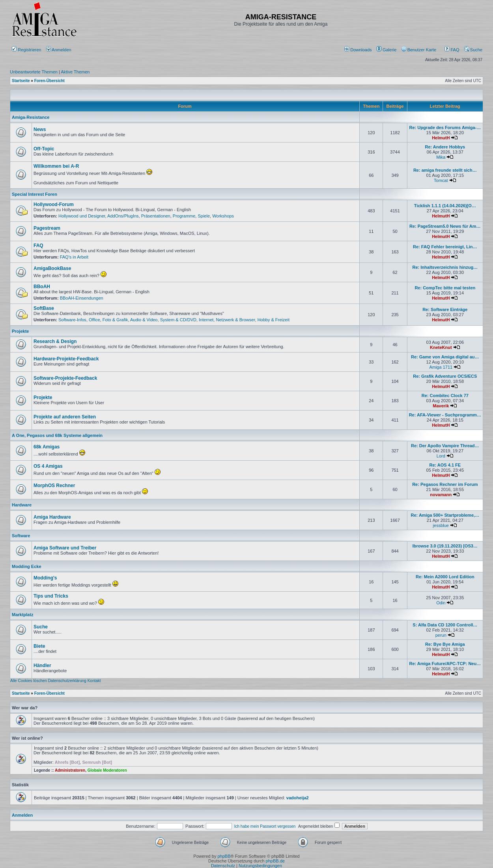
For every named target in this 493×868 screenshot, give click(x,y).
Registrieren (26, 50)
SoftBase (44, 308)
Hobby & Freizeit (274, 320)
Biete (39, 646)
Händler (42, 666)
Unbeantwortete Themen (34, 72)
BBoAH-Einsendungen (82, 298)
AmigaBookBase (52, 268)
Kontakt (94, 681)
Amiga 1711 (441, 367)
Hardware (22, 505)
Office (94, 320)
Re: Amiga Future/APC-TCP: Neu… (445, 664)
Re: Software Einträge (445, 309)
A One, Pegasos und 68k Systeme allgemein (57, 435)
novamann (441, 495)
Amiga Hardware (52, 517)
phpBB (224, 856)
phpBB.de (275, 861)
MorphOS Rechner (54, 486)
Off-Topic (44, 149)
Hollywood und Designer (82, 216)
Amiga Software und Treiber (65, 548)
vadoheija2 (298, 798)
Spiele (204, 216)
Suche (473, 50)
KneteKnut (441, 347)
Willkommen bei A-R (56, 166)
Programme (184, 216)
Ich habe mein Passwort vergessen (265, 826)
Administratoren (70, 770)
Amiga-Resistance (31, 117)
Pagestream (47, 228)
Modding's (45, 578)
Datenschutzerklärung (67, 681)
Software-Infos (72, 320)
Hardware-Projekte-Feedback (66, 359)
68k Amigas (47, 447)
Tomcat (441, 180)
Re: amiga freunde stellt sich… (445, 170)
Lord (441, 456)
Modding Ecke (27, 566)
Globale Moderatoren (107, 770)
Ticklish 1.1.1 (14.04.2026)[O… (445, 206)
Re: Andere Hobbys (445, 147)
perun (441, 635)
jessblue (441, 525)
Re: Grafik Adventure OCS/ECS (445, 376)
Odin (441, 603)
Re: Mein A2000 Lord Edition (445, 577)
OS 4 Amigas (48, 466)
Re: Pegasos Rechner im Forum (445, 484)
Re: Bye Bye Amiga (445, 644)
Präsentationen (156, 216)
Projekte (20, 331)
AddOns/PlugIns (123, 216)
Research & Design (55, 341)
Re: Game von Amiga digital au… (445, 357)
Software (21, 536)
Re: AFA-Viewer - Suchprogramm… (445, 415)
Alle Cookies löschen (29, 681)
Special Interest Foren (35, 194)
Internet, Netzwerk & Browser (227, 320)
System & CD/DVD (178, 320)
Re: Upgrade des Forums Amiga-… (445, 127)
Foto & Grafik (115, 320)
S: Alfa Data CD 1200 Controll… (445, 625)
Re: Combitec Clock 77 (445, 396)
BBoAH (42, 287)
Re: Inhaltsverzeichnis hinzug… (445, 267)
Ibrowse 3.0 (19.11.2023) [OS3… (445, 546)
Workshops (223, 216)
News (40, 129)
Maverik (441, 406)
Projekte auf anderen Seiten (65, 417)
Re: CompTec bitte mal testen (445, 288)
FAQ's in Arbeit (74, 257)
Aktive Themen (75, 72)
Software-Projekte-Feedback (65, 378)
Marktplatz (22, 615)
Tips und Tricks (51, 596)
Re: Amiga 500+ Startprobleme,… (445, 515)
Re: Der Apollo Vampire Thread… (445, 446)
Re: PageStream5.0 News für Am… (445, 226)
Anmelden (59, 50)
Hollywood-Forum (54, 204)
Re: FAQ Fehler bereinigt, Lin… (445, 247)
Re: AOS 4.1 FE (445, 465)
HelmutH (441, 138)
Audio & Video (144, 320)
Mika (441, 157)
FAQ (452, 50)
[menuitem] (359, 50)
